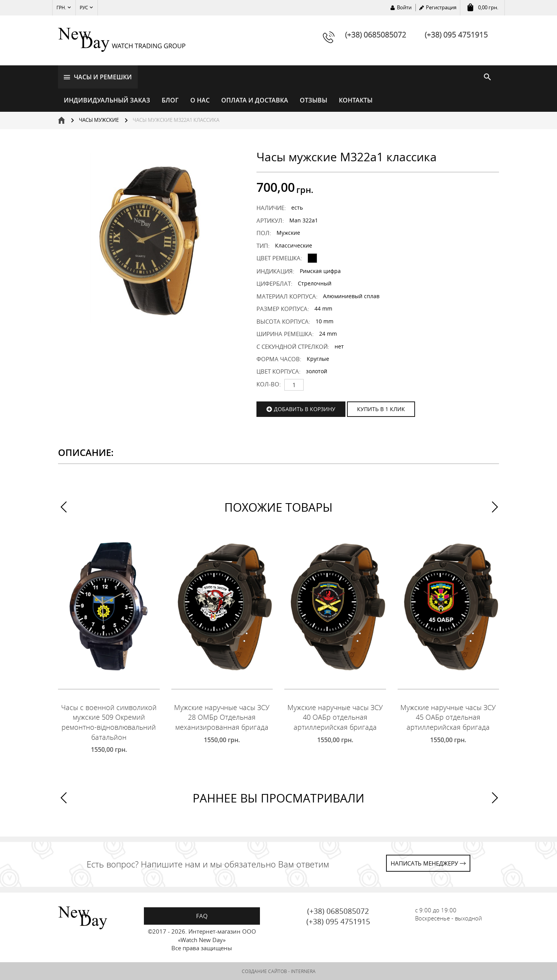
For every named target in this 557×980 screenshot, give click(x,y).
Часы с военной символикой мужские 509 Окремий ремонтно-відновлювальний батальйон (109, 722)
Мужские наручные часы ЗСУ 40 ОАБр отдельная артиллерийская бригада (335, 717)
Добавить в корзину (305, 409)
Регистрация (441, 7)
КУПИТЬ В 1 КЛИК (381, 409)
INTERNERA (303, 971)
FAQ (202, 916)
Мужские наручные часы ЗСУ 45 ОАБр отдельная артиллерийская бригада (448, 717)
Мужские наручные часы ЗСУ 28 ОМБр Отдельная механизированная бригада (222, 717)
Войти (404, 7)
